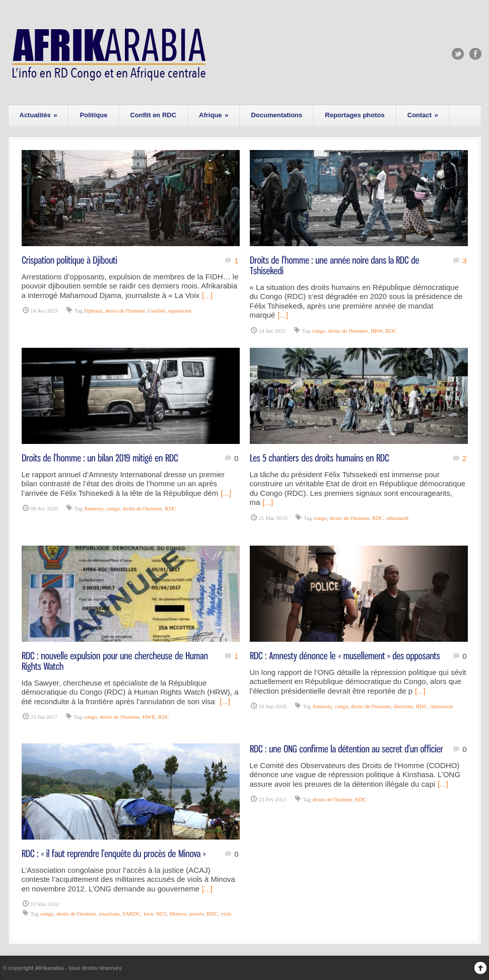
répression (441, 706)
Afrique (214, 115)
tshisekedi (397, 518)
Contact (423, 115)
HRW (377, 331)
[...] (207, 295)
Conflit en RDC (153, 115)
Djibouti (93, 311)
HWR (149, 717)
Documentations (276, 115)
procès (197, 914)
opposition (180, 311)
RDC (391, 331)
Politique (93, 115)
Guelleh (156, 311)
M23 (161, 914)
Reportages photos (355, 115)
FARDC (132, 914)
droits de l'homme (125, 311)
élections (403, 706)
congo (319, 331)
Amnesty (93, 508)
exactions (109, 914)
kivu (149, 914)
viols (226, 914)
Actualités (39, 115)
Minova (178, 914)
